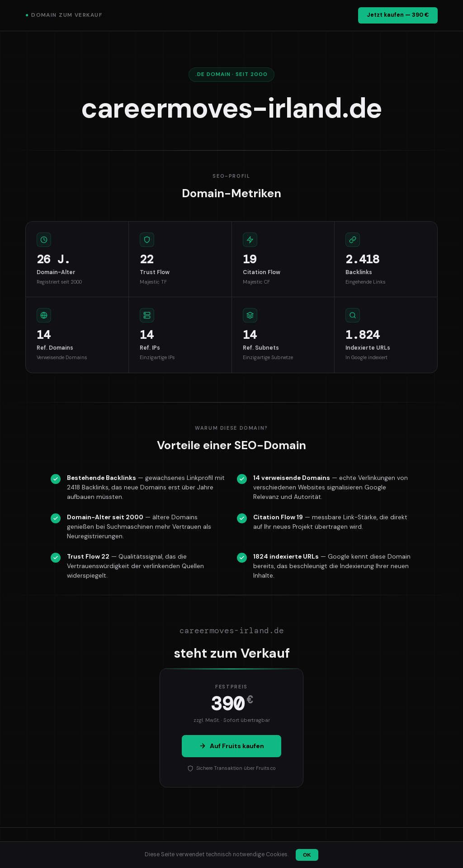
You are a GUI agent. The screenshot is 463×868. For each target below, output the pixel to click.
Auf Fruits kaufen (231, 746)
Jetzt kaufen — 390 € (398, 15)
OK (307, 855)
